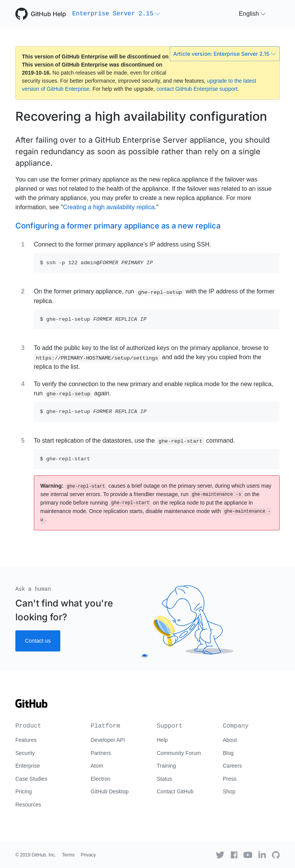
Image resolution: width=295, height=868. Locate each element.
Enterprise (28, 766)
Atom (97, 766)
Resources (28, 805)
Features (26, 740)
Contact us (38, 641)
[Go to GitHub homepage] (31, 706)
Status (164, 779)
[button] (116, 14)
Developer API (108, 740)
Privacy (88, 855)
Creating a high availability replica (109, 207)
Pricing (24, 791)
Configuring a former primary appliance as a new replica (118, 226)
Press (230, 779)
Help (162, 740)
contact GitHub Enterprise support (197, 89)
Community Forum (179, 753)
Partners (101, 753)
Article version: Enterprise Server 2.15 (225, 54)
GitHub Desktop (110, 791)
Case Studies (31, 779)
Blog (228, 753)
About (230, 740)
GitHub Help (48, 14)
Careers (232, 766)
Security (25, 753)
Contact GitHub (175, 791)
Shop (229, 791)
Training (166, 766)
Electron (100, 779)
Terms (69, 855)
